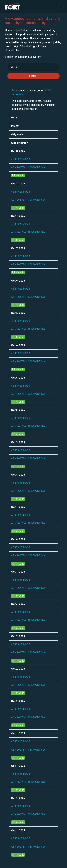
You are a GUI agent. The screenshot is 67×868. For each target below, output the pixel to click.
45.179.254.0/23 (21, 192)
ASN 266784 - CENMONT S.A (28, 167)
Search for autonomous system (23, 57)
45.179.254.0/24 (21, 256)
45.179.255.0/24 (21, 159)
